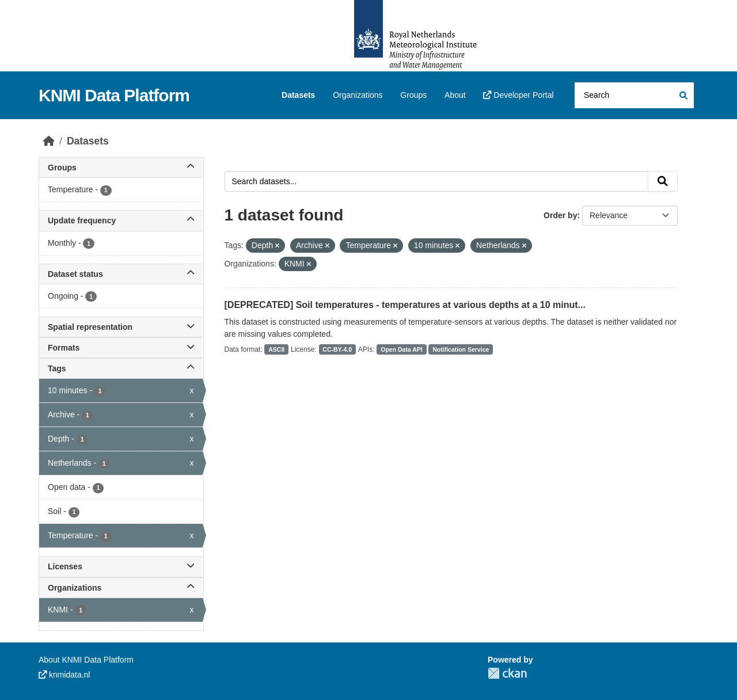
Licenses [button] (121, 566)
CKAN (507, 673)
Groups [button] (121, 168)
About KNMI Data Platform (86, 660)
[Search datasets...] (634, 95)
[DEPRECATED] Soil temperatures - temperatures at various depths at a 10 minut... (405, 305)
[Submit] (683, 95)
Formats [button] (121, 348)
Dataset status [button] (121, 274)
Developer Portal (518, 95)
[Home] (49, 141)
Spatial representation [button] (121, 327)
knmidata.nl (64, 675)
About (455, 95)
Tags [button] (121, 368)
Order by (560, 215)
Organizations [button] (121, 588)
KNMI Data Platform (114, 95)
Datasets (298, 95)
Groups (413, 95)
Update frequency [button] (121, 220)
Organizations (358, 95)
